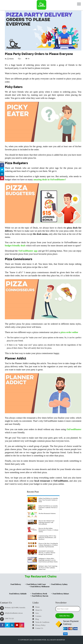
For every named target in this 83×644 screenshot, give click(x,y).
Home (36, 607)
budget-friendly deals (15, 246)
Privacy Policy (39, 625)
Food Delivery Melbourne (40, 587)
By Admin (9, 59)
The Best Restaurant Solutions (47, 513)
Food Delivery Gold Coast (36, 584)
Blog (36, 619)
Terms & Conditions (41, 622)
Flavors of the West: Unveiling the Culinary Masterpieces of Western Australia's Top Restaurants (48, 545)
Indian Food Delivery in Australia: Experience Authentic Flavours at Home (48, 507)
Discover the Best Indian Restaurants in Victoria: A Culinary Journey (48, 530)
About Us (37, 610)
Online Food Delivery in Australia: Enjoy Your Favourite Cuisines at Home (48, 500)
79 (27, 59)
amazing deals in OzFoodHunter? (50, 180)
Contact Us (38, 628)
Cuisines (37, 616)
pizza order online (69, 332)
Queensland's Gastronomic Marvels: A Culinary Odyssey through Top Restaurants (47, 553)
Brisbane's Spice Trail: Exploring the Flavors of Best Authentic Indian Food (48, 568)
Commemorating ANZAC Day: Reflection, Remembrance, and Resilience (47, 537)
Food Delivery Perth (40, 594)
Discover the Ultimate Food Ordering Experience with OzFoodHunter (46, 522)
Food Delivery (16, 584)
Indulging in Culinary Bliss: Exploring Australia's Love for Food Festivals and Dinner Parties (48, 560)
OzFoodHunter (74, 429)
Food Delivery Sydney (59, 584)
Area (36, 613)
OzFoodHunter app (28, 251)
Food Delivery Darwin (40, 596)
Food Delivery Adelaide (18, 594)
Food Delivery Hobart (61, 594)
